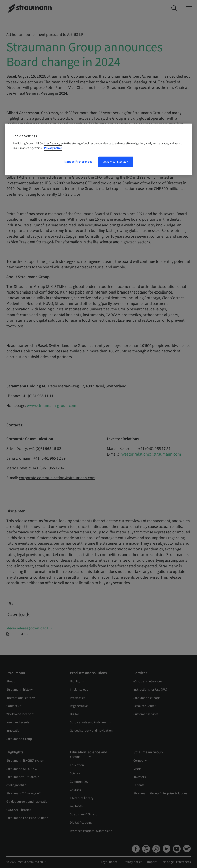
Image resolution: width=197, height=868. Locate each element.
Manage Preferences (78, 161)
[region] (98, 149)
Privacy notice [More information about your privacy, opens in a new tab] (53, 148)
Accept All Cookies (116, 162)
